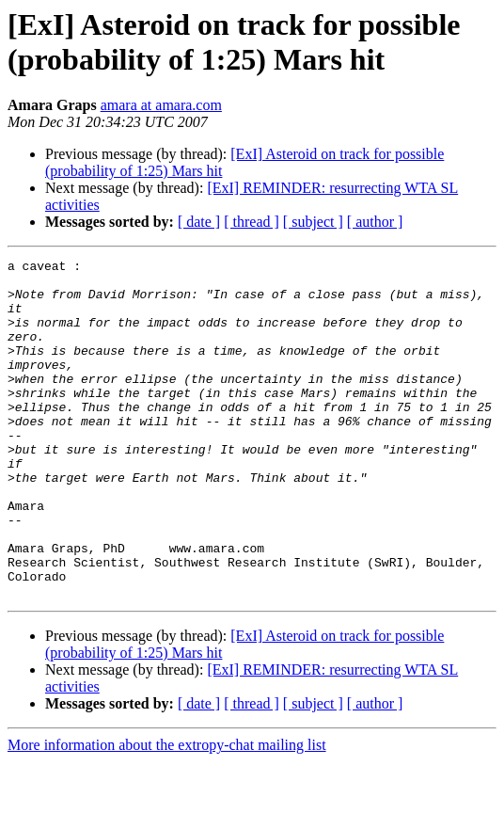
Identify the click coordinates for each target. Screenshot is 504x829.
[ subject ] (313, 222)
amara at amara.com (161, 105)
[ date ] (199, 222)
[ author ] (375, 222)
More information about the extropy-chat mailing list (167, 813)
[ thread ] (252, 222)
